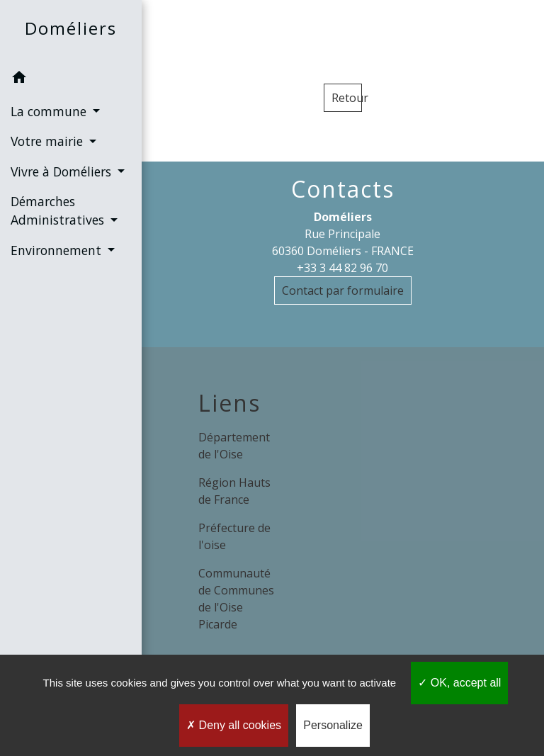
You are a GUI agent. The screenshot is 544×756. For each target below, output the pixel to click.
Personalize (333, 725)
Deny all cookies (234, 725)
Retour (347, 98)
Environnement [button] (58, 250)
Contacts (343, 189)
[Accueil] (71, 32)
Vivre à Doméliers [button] (63, 171)
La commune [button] (50, 111)
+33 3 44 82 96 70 (342, 268)
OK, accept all (459, 683)
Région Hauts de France (234, 491)
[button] (71, 79)
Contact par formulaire (343, 290)
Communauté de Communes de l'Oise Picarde (236, 599)
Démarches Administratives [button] (59, 210)
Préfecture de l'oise (234, 536)
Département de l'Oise (234, 446)
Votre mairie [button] (49, 141)
